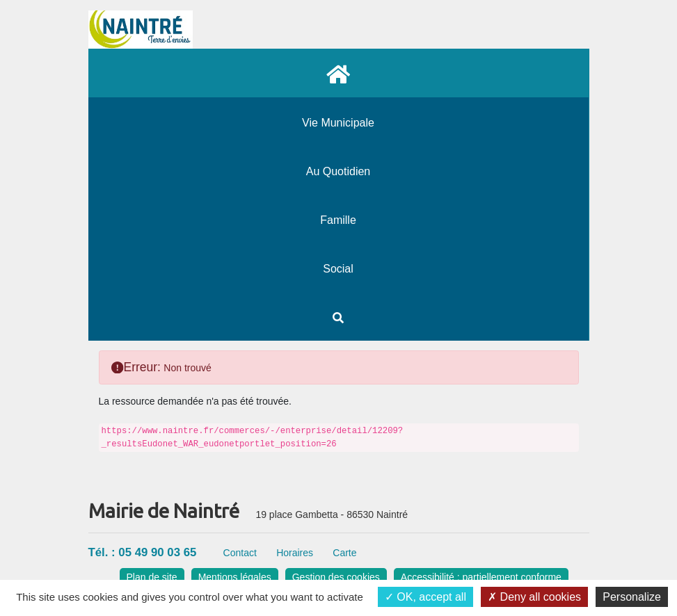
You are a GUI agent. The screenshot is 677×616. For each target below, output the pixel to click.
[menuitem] (338, 73)
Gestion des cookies (336, 577)
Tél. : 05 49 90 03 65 (143, 552)
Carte (344, 553)
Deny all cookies (534, 597)
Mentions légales (235, 577)
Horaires (295, 553)
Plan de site (152, 577)
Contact (240, 553)
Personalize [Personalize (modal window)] (632, 597)
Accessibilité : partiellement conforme (481, 577)
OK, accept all (425, 597)
